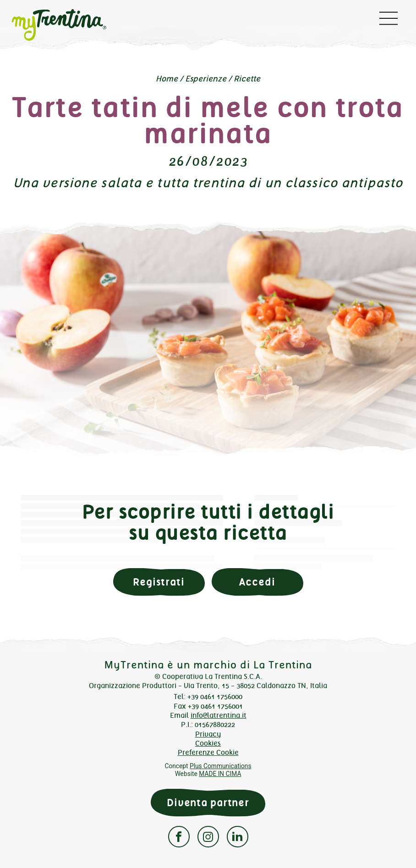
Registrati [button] (159, 582)
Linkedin (238, 837)
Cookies (208, 743)
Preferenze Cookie (208, 752)
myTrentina (75, 25)
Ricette (247, 79)
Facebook (179, 837)
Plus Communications (221, 766)
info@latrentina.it (219, 715)
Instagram (208, 837)
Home (167, 79)
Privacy (208, 734)
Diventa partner (208, 803)
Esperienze (206, 79)
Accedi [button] (257, 582)
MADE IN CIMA (220, 774)
